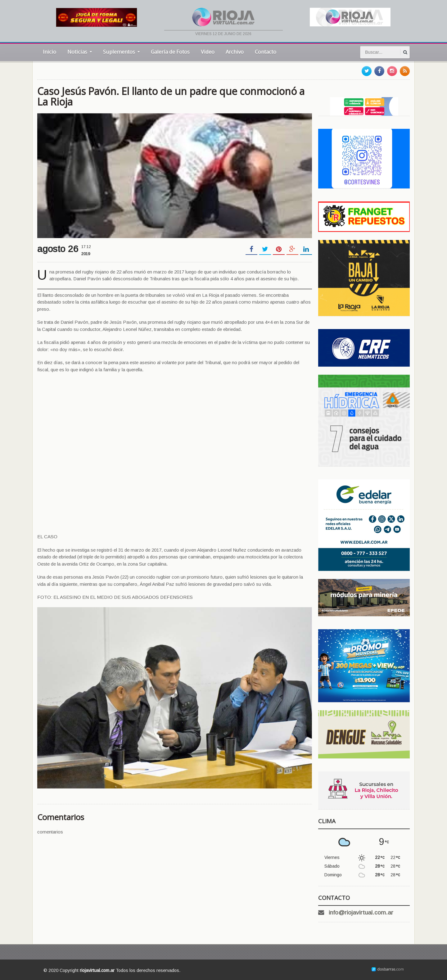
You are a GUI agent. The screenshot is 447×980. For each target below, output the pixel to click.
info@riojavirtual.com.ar (361, 912)
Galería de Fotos (170, 52)
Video (208, 52)
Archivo (235, 52)
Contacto (266, 52)
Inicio (50, 52)
